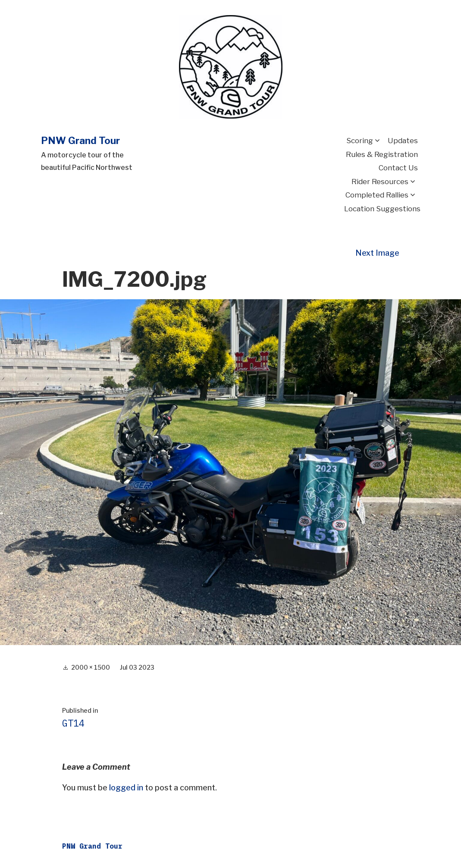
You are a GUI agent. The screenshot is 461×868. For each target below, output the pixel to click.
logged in (126, 788)
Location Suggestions (382, 209)
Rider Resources (380, 182)
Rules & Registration (382, 154)
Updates (403, 141)
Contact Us (398, 168)
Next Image (377, 253)
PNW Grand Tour (80, 141)
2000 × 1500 (91, 667)
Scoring (360, 141)
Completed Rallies (377, 195)
